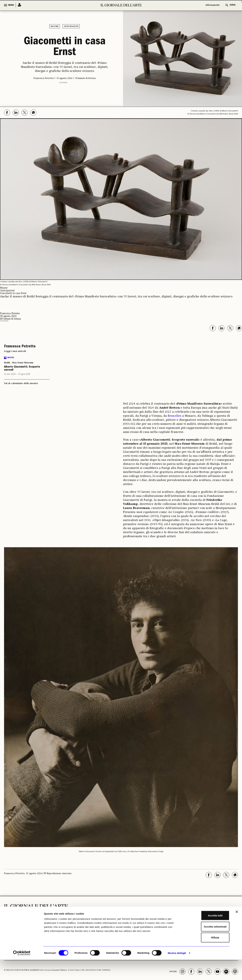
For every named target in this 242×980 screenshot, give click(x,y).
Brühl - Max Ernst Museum (19, 363)
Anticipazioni (71, 26)
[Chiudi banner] (237, 932)
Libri (134, 923)
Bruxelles (175, 416)
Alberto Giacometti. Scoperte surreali (22, 369)
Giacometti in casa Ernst (65, 47)
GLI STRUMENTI (180, 918)
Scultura (63, 83)
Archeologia (83, 926)
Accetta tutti (205, 936)
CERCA (233, 5)
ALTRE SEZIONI (140, 918)
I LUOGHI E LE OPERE (84, 920)
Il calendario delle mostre (183, 925)
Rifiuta (205, 958)
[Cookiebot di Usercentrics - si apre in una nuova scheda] (22, 973)
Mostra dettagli (177, 973)
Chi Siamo (223, 918)
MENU (11, 5)
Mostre (55, 26)
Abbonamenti (212, 5)
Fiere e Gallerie (110, 925)
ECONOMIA (111, 918)
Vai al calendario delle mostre (21, 383)
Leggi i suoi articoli (15, 351)
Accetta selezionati (205, 947)
